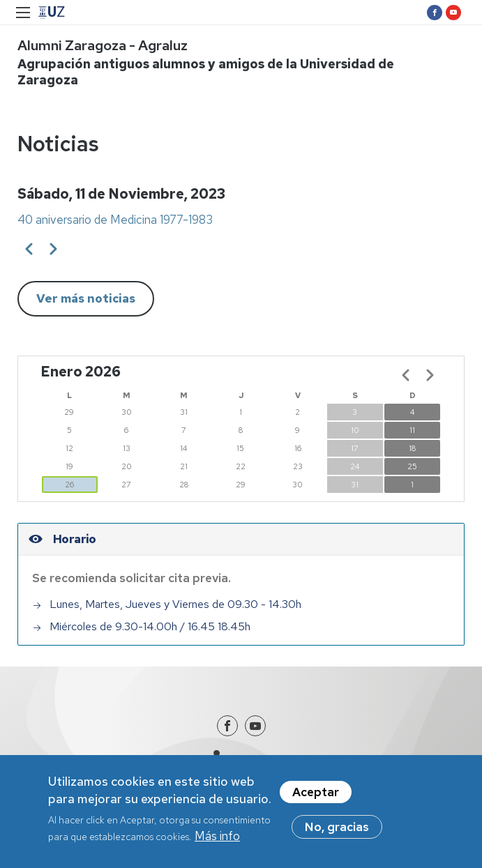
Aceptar (316, 798)
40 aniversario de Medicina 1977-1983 (115, 220)
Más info (217, 842)
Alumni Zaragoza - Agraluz (103, 45)
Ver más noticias (86, 298)
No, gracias (337, 832)
